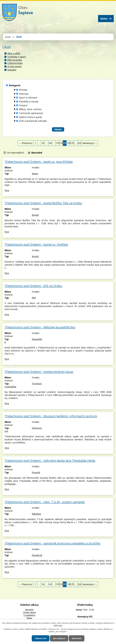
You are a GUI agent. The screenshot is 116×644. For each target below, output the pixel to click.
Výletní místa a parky (31, 117)
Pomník (36, 472)
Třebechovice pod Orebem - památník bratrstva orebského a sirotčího (53, 543)
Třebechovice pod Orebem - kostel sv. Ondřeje (36, 244)
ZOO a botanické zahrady (33, 121)
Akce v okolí (14, 53)
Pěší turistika (15, 60)
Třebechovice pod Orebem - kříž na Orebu (33, 286)
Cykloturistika (15, 63)
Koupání (12, 70)
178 (68, 143)
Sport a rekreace (28, 98)
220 (79, 143)
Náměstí (36, 514)
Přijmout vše (41, 638)
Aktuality (29, 610)
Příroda (23, 90)
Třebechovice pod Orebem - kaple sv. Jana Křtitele (39, 162)
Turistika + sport (17, 57)
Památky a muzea (29, 101)
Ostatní (23, 105)
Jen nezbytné (59, 638)
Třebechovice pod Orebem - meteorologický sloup (39, 372)
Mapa (29, 618)
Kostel (35, 215)
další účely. (58, 625)
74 (43, 143)
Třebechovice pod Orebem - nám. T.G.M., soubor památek (45, 502)
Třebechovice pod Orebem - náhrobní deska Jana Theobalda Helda (50, 461)
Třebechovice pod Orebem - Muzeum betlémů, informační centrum (51, 416)
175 (57, 143)
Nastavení (77, 638)
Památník (37, 555)
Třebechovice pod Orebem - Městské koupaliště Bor (40, 327)
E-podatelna (29, 615)
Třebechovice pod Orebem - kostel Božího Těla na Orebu (43, 203)
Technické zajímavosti (31, 113)
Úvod (8, 37)
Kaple (35, 174)
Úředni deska (29, 612)
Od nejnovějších (16, 153)
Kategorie (15, 85)
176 (61, 143)
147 (50, 143)
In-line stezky (14, 66)
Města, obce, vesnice (30, 109)
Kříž (34, 298)
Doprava (24, 94)
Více (7, 190)
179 (72, 143)
